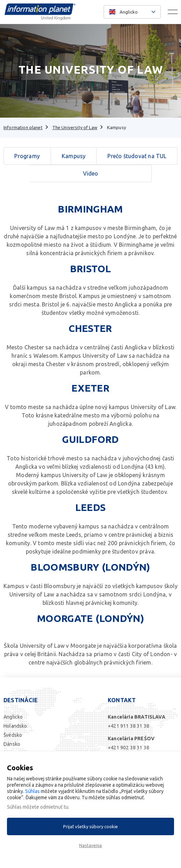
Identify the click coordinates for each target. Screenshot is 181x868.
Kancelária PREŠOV (131, 739)
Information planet (23, 127)
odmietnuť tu (54, 807)
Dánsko (12, 744)
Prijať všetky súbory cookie (90, 826)
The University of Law (75, 127)
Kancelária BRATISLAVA (137, 717)
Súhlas (32, 791)
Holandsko (15, 726)
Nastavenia (90, 845)
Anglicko (13, 717)
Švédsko (13, 735)
